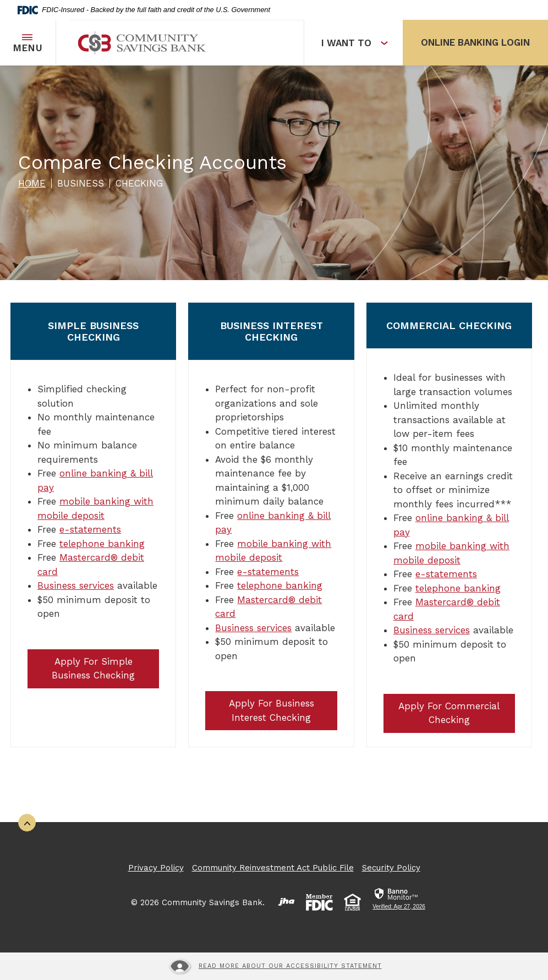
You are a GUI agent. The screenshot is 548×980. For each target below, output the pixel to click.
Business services (76, 585)
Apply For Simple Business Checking (93, 669)
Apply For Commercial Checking (449, 713)
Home (32, 183)
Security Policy (391, 868)
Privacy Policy (156, 868)
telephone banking (102, 544)
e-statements (90, 529)
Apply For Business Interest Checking (272, 710)
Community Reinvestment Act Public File (273, 868)
